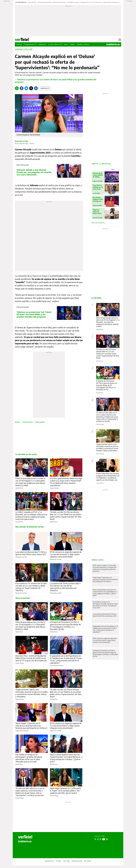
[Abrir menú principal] (120, 40)
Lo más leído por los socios (26, 454)
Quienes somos (49, 861)
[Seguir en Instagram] (100, 839)
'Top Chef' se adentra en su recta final (98, 187)
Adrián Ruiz (19, 488)
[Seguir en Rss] (107, 839)
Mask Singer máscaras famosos (45, 2)
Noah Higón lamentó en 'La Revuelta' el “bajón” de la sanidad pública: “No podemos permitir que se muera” (66, 791)
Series (66, 44)
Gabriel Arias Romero (57, 665)
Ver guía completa (99, 223)
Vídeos (72, 44)
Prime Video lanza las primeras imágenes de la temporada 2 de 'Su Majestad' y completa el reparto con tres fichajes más (108, 477)
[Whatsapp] (17, 88)
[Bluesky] (26, 88)
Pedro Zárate (20, 663)
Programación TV (30, 44)
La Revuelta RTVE (32, 2)
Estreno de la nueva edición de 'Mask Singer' (98, 175)
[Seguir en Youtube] (104, 839)
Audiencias (42, 44)
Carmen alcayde (28, 422)
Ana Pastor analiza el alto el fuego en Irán (98, 199)
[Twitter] (31, 88)
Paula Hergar (20, 699)
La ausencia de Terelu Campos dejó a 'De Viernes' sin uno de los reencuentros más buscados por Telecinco (65, 587)
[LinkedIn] (36, 88)
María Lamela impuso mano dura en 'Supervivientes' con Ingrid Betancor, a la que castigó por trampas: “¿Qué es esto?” (66, 758)
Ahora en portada (23, 598)
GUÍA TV (101, 164)
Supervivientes (40, 422)
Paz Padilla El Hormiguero (73, 2)
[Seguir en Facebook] (98, 839)
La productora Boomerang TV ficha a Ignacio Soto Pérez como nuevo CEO (31, 553)
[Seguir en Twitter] (95, 839)
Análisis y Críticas (83, 44)
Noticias (19, 44)
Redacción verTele (21, 141)
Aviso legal (66, 861)
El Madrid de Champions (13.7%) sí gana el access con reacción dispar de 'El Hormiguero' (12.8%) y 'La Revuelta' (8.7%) (65, 626)
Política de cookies (77, 861)
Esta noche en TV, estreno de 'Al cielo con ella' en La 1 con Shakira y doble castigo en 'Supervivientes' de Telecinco (31, 587)
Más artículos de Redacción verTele (30, 527)
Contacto (59, 861)
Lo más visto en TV (55, 44)
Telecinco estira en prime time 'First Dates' (97, 211)
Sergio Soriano (55, 488)
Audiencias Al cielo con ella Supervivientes (112, 2)
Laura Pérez (19, 522)
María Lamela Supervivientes (60, 2)
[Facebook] (22, 88)
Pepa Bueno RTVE (85, 2)
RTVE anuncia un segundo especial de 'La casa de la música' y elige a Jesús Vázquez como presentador (66, 554)
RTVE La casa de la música (96, 2)
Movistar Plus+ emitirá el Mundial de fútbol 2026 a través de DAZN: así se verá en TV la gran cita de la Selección (31, 658)
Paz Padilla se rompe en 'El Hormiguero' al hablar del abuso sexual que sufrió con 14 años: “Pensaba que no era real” (29, 758)
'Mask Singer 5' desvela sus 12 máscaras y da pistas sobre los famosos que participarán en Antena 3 (31, 726)
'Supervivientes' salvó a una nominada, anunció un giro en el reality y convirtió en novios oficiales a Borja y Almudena (32, 693)
